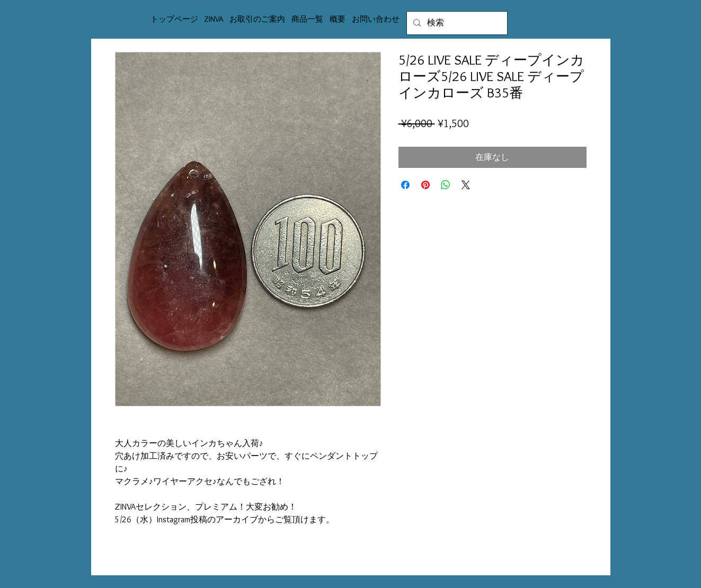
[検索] (456, 23)
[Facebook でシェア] (405, 185)
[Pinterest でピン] (425, 185)
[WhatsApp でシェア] (446, 185)
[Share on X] (466, 185)
